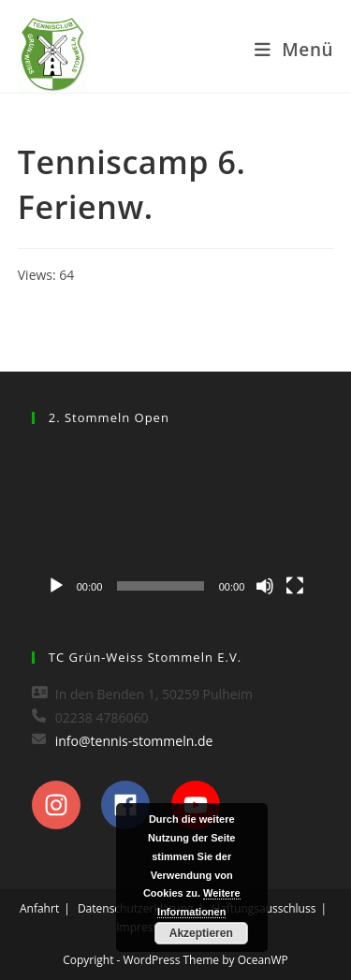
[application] (176, 524)
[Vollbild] (295, 586)
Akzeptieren (201, 933)
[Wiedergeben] (56, 586)
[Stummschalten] (265, 586)
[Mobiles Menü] (294, 50)
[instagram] (65, 805)
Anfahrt (39, 908)
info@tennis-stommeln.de (134, 741)
